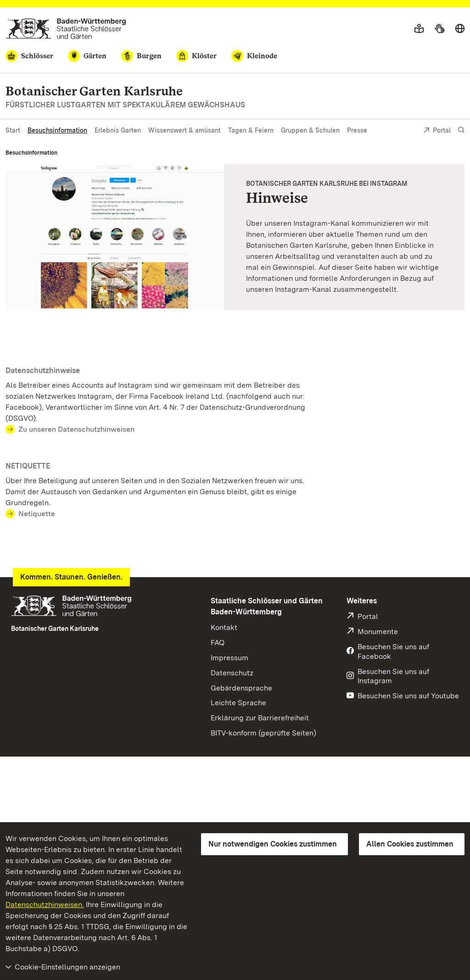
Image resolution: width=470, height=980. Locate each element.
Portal (437, 131)
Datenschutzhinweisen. (45, 905)
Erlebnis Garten (118, 130)
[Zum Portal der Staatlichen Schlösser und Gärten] (66, 29)
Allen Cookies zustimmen (410, 844)
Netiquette (37, 514)
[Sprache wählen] (460, 29)
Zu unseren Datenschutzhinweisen (76, 429)
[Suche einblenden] (461, 130)
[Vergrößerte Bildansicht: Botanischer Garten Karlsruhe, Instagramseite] (115, 237)
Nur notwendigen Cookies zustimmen (273, 844)
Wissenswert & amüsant (185, 130)
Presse (357, 130)
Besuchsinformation (57, 130)
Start (13, 130)
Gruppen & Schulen (310, 130)
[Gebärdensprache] (439, 29)
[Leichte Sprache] (419, 29)
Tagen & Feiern (251, 130)
